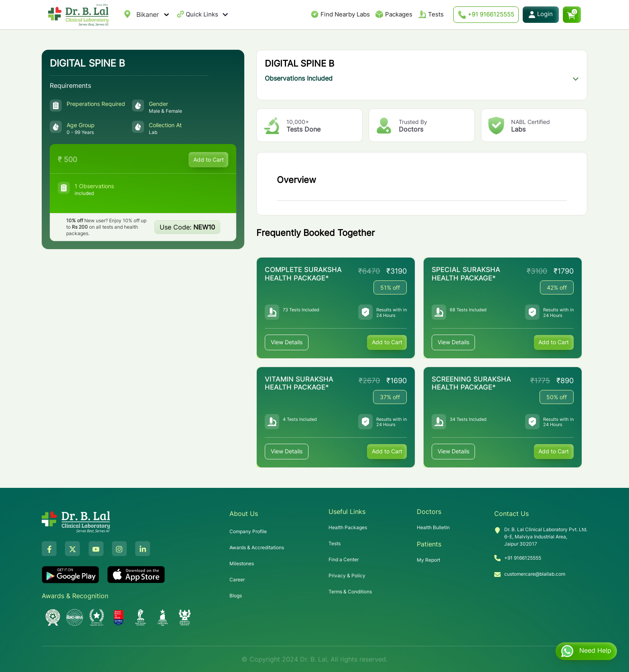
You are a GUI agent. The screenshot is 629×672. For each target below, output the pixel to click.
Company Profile (248, 531)
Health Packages (348, 527)
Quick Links (207, 15)
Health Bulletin (433, 527)
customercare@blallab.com (535, 574)
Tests (436, 14)
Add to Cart (208, 159)
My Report (428, 560)
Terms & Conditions (350, 592)
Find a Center (344, 559)
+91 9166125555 (486, 15)
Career (237, 580)
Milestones (242, 563)
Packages (399, 14)
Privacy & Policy (347, 576)
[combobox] (137, 14)
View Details (287, 342)
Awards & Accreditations (257, 547)
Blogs (236, 596)
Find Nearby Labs (345, 14)
